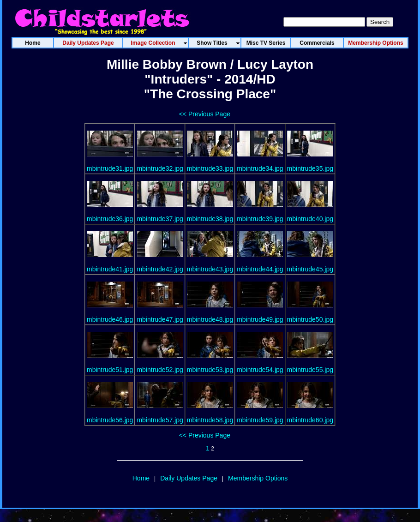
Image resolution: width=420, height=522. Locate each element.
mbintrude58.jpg (210, 420)
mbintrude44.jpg (260, 269)
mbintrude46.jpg (110, 319)
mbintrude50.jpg (310, 319)
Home (141, 478)
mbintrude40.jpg (310, 219)
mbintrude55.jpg (310, 370)
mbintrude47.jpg (160, 319)
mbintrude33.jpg (210, 168)
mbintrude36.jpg (110, 219)
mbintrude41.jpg (110, 269)
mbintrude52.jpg (160, 370)
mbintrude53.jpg (210, 370)
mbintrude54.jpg (260, 370)
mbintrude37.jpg (160, 219)
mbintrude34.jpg (260, 168)
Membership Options (258, 478)
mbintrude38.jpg (210, 219)
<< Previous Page (205, 114)
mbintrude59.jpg (260, 420)
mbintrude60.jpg (310, 420)
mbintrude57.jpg (160, 420)
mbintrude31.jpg (110, 168)
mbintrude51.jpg (110, 370)
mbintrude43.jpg (210, 269)
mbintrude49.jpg (260, 319)
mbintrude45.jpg (310, 269)
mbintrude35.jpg (310, 168)
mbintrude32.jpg (160, 168)
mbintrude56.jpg (110, 420)
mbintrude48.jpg (210, 319)
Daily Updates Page (189, 478)
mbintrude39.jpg (260, 219)
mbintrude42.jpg (160, 269)
